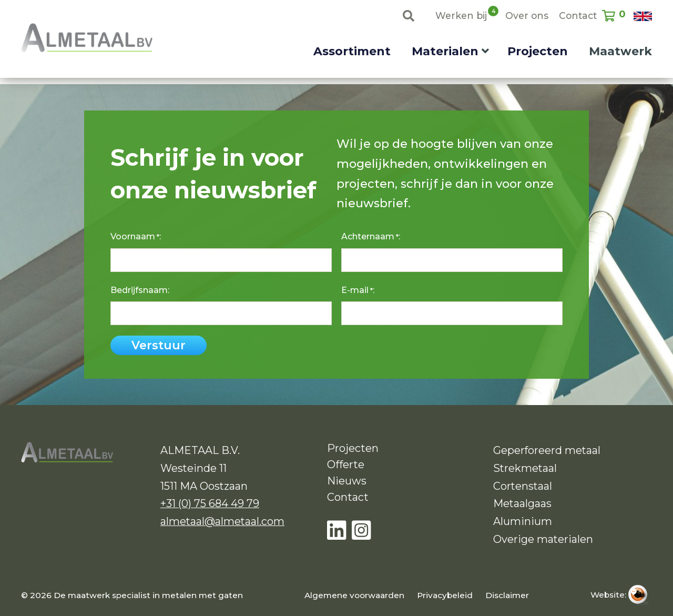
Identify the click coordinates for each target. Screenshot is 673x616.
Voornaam (135, 237)
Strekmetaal (525, 468)
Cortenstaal (523, 486)
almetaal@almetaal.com (222, 521)
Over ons (527, 16)
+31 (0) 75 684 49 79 (210, 503)
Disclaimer (507, 595)
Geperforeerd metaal (547, 450)
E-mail (357, 290)
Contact (578, 16)
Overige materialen (543, 539)
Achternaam (370, 237)
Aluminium (523, 521)
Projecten (538, 51)
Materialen (445, 51)
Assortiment (352, 51)
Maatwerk (620, 51)
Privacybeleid (445, 595)
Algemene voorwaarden (354, 595)
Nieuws (347, 481)
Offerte (346, 464)
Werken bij (461, 14)
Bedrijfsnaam (139, 290)
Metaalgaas (522, 503)
